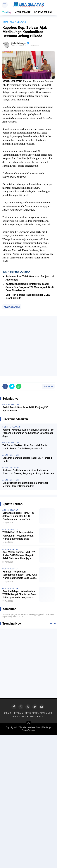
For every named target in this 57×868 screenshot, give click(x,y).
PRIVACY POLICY (20, 717)
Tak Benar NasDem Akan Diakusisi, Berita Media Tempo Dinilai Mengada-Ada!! (25, 447)
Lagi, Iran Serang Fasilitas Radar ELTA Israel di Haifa (27, 459)
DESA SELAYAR (11, 510)
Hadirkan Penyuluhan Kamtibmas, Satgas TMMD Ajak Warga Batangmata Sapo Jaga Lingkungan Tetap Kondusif (20, 575)
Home (5, 22)
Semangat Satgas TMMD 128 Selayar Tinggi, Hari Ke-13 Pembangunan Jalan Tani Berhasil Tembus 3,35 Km (18, 516)
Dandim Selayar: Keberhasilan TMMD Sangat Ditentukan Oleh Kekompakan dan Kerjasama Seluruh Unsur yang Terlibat (19, 595)
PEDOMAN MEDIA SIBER (26, 713)
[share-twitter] (12, 386)
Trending (7, 12)
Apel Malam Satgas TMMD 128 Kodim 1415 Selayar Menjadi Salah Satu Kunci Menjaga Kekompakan (19, 555)
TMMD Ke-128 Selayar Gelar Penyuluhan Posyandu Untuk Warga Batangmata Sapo (18, 536)
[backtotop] (29, 724)
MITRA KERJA (37, 717)
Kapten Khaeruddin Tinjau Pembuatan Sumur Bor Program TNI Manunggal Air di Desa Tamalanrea (30, 287)
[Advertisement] (28, 346)
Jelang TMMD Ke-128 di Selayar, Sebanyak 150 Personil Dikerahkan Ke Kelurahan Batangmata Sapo (28, 433)
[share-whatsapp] (19, 386)
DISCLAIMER (46, 713)
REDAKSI (8, 713)
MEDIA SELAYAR (23, 12)
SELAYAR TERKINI (43, 12)
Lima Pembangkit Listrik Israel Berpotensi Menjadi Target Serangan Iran (25, 484)
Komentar (48, 386)
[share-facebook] (5, 386)
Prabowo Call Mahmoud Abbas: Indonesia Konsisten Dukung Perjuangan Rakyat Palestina (28, 472)
